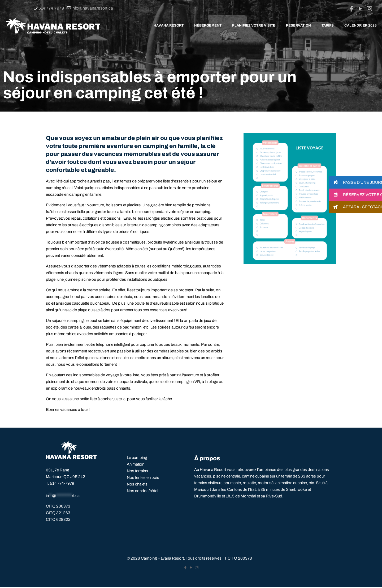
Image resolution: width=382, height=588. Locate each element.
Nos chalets (137, 484)
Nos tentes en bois (143, 478)
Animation (136, 464)
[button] (355, 182)
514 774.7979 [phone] (51, 8)
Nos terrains (137, 471)
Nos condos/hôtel (142, 491)
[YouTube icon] (360, 9)
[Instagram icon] (369, 9)
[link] (290, 198)
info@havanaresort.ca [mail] (92, 8)
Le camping (137, 458)
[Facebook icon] (351, 9)
